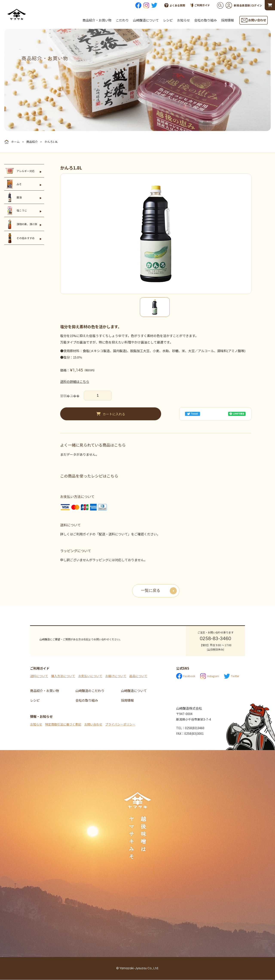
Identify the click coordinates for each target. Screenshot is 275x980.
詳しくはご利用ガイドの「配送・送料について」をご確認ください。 (110, 534)
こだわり (122, 20)
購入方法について (63, 676)
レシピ (168, 20)
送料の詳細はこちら (75, 382)
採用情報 (228, 20)
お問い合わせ (93, 724)
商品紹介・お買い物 (97, 20)
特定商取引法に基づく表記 (63, 724)
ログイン (257, 5)
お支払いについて (90, 676)
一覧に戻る (151, 591)
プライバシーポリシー (120, 724)
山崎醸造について (146, 20)
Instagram (209, 676)
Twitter (231, 676)
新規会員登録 (238, 5)
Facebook (186, 676)
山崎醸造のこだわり (90, 691)
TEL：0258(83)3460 (190, 728)
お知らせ (183, 20)
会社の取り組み (205, 20)
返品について (138, 676)
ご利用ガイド (200, 5)
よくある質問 (175, 5)
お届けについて (116, 676)
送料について (39, 676)
